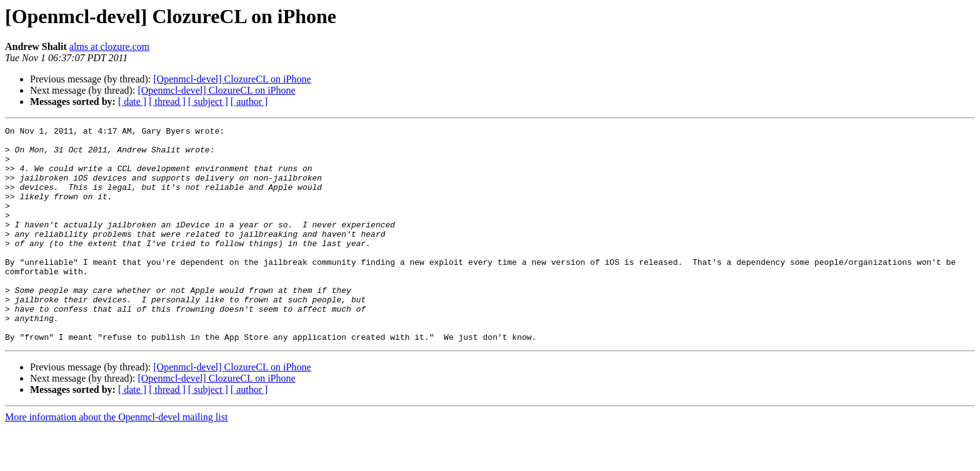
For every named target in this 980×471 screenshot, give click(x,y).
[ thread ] (167, 102)
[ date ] (132, 102)
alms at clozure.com (109, 47)
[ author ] (249, 102)
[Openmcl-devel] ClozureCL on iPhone (232, 79)
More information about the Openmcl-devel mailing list (116, 460)
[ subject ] (208, 102)
